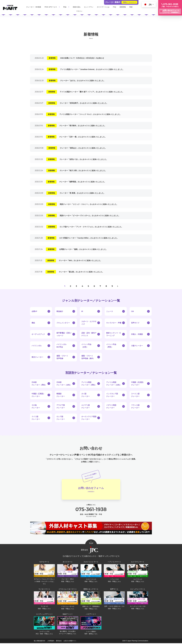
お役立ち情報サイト (70, 642)
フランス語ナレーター (135, 406)
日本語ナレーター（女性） (64, 384)
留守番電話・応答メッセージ (64, 334)
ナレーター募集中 (121, 2)
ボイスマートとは (104, 7)
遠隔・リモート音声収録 (62, 357)
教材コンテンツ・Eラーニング (113, 334)
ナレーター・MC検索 (34, 7)
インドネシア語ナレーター (112, 395)
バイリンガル (37, 346)
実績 (132, 7)
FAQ (115, 7)
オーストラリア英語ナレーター (89, 418)
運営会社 (59, 642)
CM (132, 311)
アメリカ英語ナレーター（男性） (89, 384)
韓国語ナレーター (61, 395)
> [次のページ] (118, 286)
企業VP (34, 311)
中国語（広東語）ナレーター (38, 395)
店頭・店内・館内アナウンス (89, 334)
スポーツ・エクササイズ (89, 323)
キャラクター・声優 (114, 323)
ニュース (110, 311)
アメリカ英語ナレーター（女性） (114, 384)
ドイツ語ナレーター (36, 418)
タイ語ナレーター (86, 395)
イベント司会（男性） (111, 346)
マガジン (80, 11)
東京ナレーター (37, 357)
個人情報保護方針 (40, 642)
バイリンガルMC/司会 (61, 346)
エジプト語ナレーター (86, 406)
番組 (33, 323)
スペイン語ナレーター (135, 395)
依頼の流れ (77, 7)
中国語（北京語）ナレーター (138, 384)
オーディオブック (38, 334)
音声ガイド (135, 323)
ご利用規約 (51, 642)
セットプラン (90, 7)
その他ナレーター (36, 406)
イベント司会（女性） (86, 346)
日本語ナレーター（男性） (39, 384)
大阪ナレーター (137, 346)
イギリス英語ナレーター (111, 406)
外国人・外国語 (137, 334)
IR (82, 311)
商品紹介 (60, 311)
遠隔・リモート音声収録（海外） (88, 357)
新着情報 (124, 7)
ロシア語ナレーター (61, 418)
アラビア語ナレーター (61, 406)
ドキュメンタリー (63, 323)
